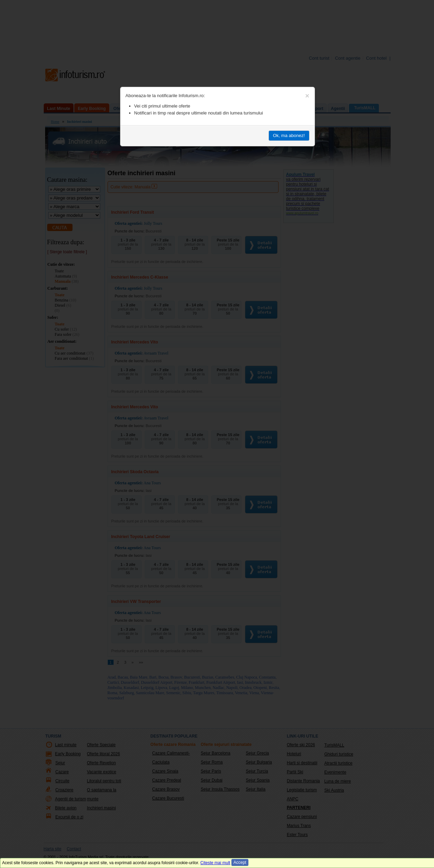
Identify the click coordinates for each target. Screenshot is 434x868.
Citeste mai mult (215, 863)
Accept (240, 862)
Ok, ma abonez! (289, 135)
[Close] (307, 96)
